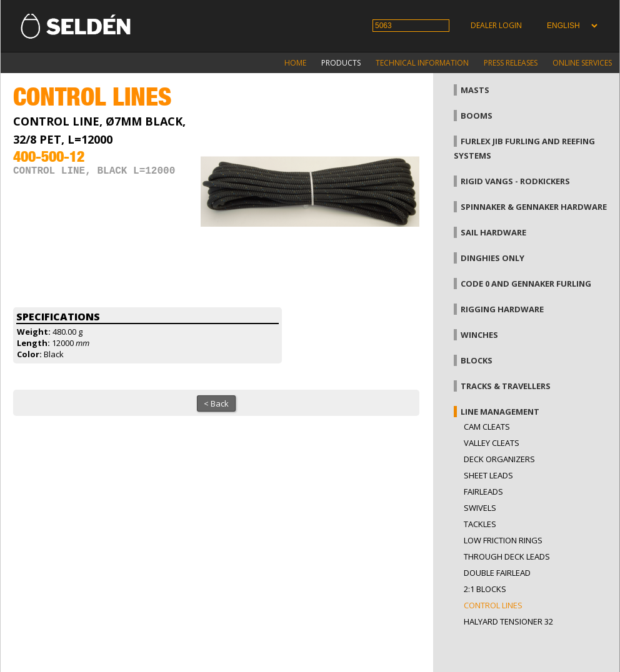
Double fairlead (497, 573)
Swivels (480, 508)
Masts (475, 90)
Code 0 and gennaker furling (526, 284)
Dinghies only (492, 258)
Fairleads (483, 492)
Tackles (480, 524)
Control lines (493, 605)
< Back (216, 403)
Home (295, 63)
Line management (500, 412)
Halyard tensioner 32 (508, 621)
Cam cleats (487, 427)
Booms (477, 116)
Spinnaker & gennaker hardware (534, 207)
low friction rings (503, 540)
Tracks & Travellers (506, 386)
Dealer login (496, 25)
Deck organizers (499, 459)
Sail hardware (493, 232)
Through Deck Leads (507, 556)
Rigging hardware (502, 309)
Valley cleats (492, 443)
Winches (479, 335)
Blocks (477, 360)
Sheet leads (488, 475)
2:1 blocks (485, 589)
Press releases (511, 63)
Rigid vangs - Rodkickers (515, 181)
